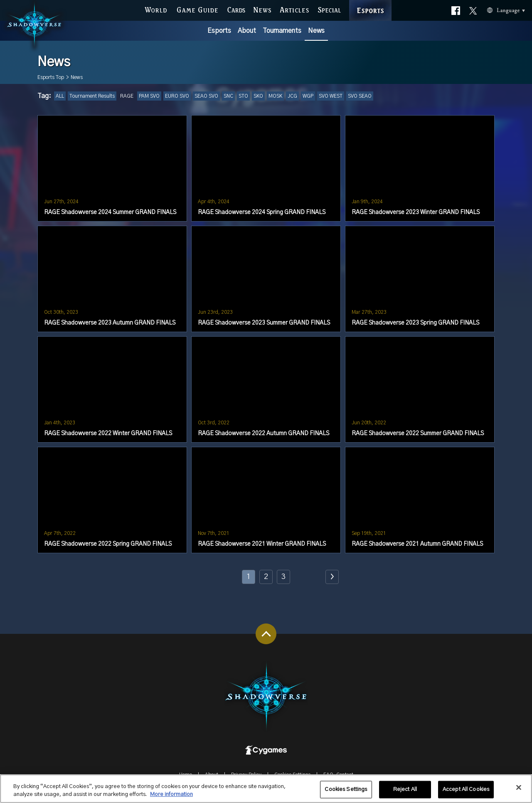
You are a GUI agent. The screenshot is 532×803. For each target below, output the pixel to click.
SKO (258, 96)
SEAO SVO (206, 96)
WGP (308, 96)
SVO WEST (331, 96)
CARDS (236, 9)
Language (494, 9)
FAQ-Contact (338, 775)
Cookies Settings (292, 775)
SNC (228, 96)
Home (186, 775)
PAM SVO (149, 96)
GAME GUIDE (197, 9)
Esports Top (51, 77)
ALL (60, 96)
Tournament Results (92, 96)
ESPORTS (371, 2)
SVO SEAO (360, 96)
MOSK (275, 96)
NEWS (262, 9)
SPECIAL (329, 9)
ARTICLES (294, 9)
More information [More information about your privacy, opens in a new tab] (171, 799)
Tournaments (282, 31)
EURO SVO (177, 96)
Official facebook (456, 9)
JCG (292, 96)
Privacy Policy (246, 775)
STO (243, 96)
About (247, 31)
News (316, 31)
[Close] (519, 793)
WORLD (156, 9)
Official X (473, 9)
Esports (219, 31)
